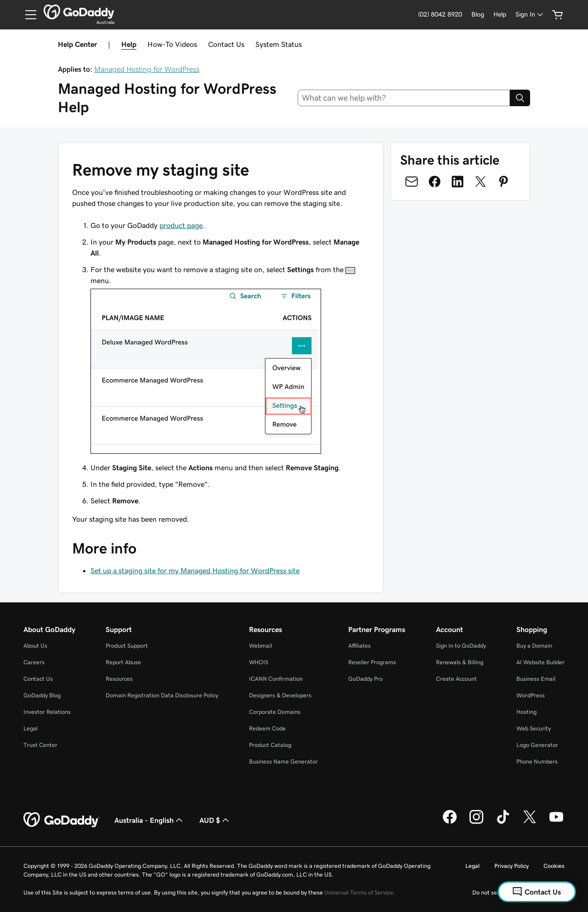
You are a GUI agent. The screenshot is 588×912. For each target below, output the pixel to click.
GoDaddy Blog (42, 695)
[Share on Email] (412, 182)
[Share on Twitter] (481, 182)
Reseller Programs (372, 662)
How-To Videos (172, 44)
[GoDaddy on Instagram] (476, 822)
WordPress (531, 695)
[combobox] (404, 98)
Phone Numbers (537, 761)
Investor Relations (47, 712)
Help (129, 44)
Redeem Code (267, 728)
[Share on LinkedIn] (458, 182)
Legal (31, 728)
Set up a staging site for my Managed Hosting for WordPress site (195, 570)
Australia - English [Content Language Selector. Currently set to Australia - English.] (150, 820)
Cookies (554, 866)
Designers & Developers (280, 695)
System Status (279, 44)
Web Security (534, 728)
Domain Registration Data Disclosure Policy (162, 695)
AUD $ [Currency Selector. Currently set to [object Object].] (215, 820)
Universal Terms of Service (359, 892)
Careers (34, 662)
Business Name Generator (283, 761)
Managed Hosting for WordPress (147, 69)
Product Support (127, 646)
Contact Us (226, 44)
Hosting (526, 712)
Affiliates (359, 646)
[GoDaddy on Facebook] (450, 822)
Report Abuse (123, 662)
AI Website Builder (540, 662)
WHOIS (259, 662)
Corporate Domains (275, 712)
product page (181, 225)
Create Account (456, 679)
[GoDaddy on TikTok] (503, 822)
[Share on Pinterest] (503, 182)
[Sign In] (530, 14)
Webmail (260, 646)
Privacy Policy (512, 866)
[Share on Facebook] (435, 182)
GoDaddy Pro (365, 679)
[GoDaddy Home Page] (62, 820)
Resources (119, 679)
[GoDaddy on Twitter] (530, 822)
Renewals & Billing (460, 662)
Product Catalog (270, 745)
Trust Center (40, 745)
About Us (35, 646)
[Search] (520, 98)
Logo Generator (537, 745)
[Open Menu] (27, 15)
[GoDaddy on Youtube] (556, 822)
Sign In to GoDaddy (461, 646)
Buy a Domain (534, 646)
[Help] (500, 14)
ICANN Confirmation (276, 679)
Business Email (536, 679)
